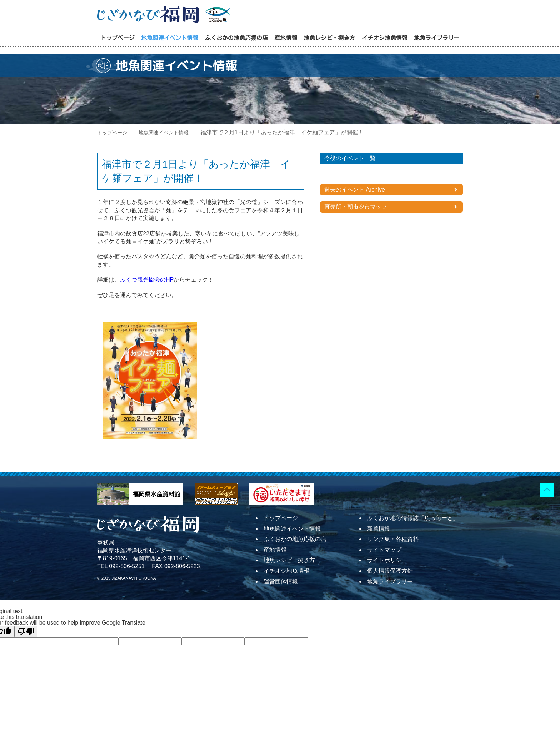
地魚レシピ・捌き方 (329, 38)
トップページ (117, 38)
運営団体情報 (281, 582)
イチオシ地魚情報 (385, 38)
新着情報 (379, 529)
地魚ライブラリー (437, 38)
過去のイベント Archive (355, 190)
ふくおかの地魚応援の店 (236, 38)
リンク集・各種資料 (393, 539)
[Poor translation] (26, 632)
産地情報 (286, 38)
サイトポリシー (387, 560)
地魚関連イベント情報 (170, 38)
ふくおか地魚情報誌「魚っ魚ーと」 (413, 518)
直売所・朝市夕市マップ (356, 207)
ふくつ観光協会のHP (147, 280)
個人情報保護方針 (390, 571)
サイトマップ (384, 550)
